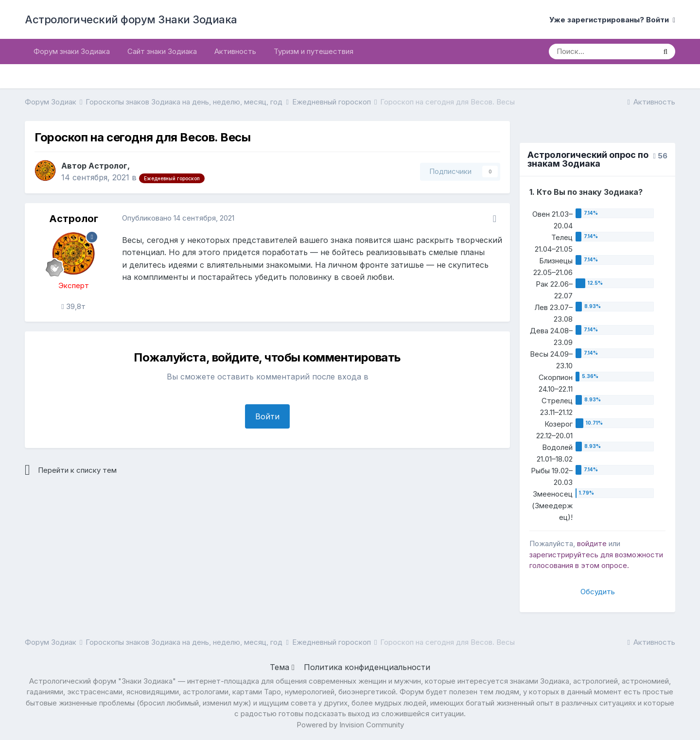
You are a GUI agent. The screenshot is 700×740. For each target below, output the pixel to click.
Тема (282, 667)
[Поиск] (602, 52)
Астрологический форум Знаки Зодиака (131, 19)
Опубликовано (178, 218)
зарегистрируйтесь (564, 555)
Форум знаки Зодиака (72, 51)
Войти (267, 416)
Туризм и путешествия (314, 51)
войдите (592, 543)
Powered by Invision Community (350, 725)
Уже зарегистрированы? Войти (612, 20)
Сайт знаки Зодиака (162, 51)
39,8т (73, 306)
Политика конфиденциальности (367, 667)
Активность (235, 51)
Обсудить (598, 592)
